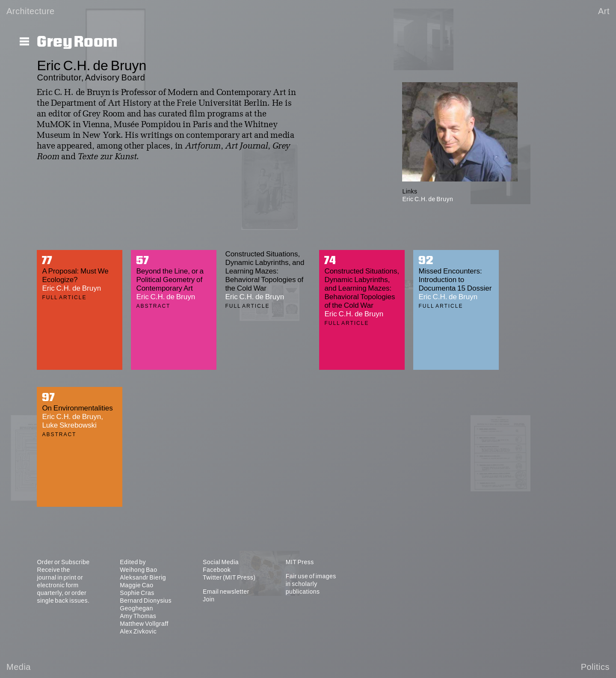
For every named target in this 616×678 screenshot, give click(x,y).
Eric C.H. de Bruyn (428, 199)
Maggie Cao (137, 585)
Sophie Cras (137, 593)
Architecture (31, 11)
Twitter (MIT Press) (229, 577)
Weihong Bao (138, 570)
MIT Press (300, 562)
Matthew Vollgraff (144, 624)
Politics (595, 667)
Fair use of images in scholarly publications (311, 584)
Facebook (217, 570)
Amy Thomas (138, 616)
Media (19, 667)
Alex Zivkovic (138, 631)
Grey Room (77, 42)
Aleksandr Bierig (143, 577)
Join (209, 599)
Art (604, 11)
